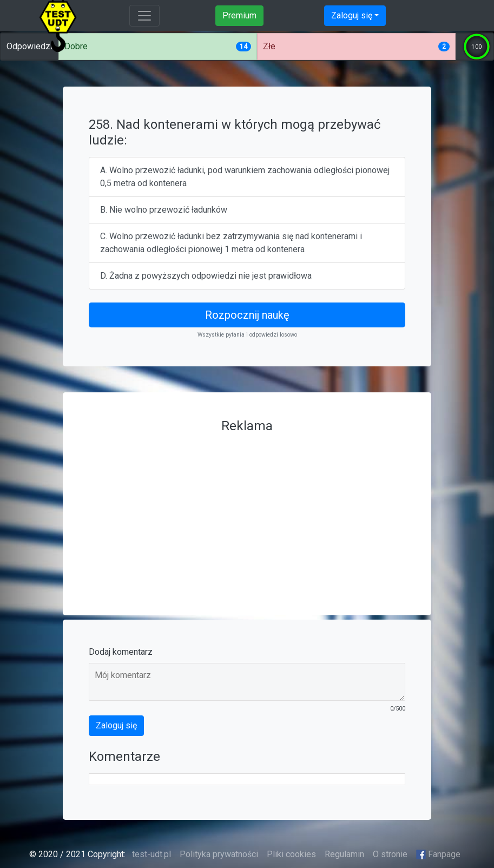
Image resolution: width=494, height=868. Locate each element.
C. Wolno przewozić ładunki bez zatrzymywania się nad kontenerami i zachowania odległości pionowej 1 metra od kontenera (231, 243)
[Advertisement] (247, 514)
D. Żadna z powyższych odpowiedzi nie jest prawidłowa (206, 276)
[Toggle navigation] (144, 16)
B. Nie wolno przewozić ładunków (164, 210)
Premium (239, 15)
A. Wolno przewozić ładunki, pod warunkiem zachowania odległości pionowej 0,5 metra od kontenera (245, 177)
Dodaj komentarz (121, 652)
